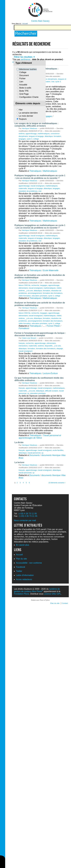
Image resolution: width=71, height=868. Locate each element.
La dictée (19, 442)
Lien (21, 82)
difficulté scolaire (52, 391)
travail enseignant (38, 186)
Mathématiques (50, 171)
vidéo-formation (25, 296)
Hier (21, 110)
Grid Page (24, 94)
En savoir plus (23, 545)
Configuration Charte (29, 97)
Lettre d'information (25, 575)
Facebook (21, 567)
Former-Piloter (53, 326)
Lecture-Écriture (50, 373)
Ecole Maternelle (51, 270)
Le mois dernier (26, 116)
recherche (35, 285)
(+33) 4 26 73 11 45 (28, 516)
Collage (23, 72)
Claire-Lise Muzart (29, 338)
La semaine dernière (28, 113)
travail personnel (34, 453)
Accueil (25, 24)
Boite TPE (24, 91)
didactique (49, 136)
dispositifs (49, 346)
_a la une (29, 291)
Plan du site (22, 559)
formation (47, 82)
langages (22, 139)
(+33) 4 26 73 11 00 (28, 514)
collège (36, 139)
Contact (65, 603)
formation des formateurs (53, 293)
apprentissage (31, 134)
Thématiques (35, 171)
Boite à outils (25, 88)
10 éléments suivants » (57, 483)
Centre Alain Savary (40, 21)
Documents (35, 455)
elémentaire (23, 288)
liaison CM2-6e (25, 285)
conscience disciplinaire (48, 79)
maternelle (23, 188)
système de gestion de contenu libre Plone (37, 590)
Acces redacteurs (24, 579)
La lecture (19, 462)
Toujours (23, 119)
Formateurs (24, 328)
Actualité (23, 85)
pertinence (26, 59)
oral (53, 82)
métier (59, 288)
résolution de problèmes (28, 191)
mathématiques (44, 134)
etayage (60, 348)
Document (24, 75)
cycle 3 (58, 82)
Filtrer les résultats (23, 57)
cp (28, 393)
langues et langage (36, 136)
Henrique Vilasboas (30, 128)
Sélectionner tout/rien (28, 69)
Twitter (19, 571)
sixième (22, 134)
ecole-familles (58, 450)
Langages (47, 116)
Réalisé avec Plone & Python (40, 600)
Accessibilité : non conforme (29, 563)
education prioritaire (39, 296)
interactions (23, 346)
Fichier (22, 78)
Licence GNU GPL (52, 594)
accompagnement (35, 293)
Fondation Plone (22, 594)
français (22, 343)
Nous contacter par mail (25, 520)
